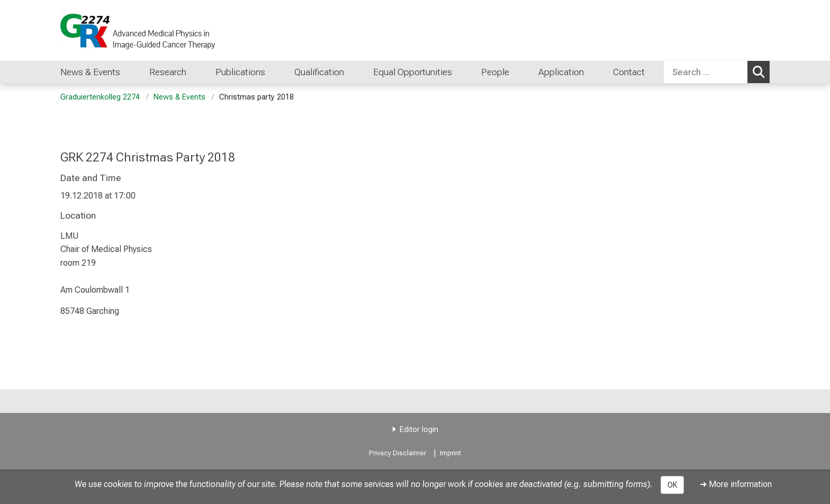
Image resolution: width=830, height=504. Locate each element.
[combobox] (717, 72)
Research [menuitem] (168, 72)
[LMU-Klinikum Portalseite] (124, 30)
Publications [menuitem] (240, 72)
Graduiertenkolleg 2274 (100, 97)
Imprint (450, 453)
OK (672, 485)
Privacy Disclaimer (398, 453)
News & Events (179, 97)
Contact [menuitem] (629, 72)
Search (761, 71)
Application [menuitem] (561, 72)
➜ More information (736, 484)
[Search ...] (706, 72)
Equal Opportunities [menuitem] (413, 72)
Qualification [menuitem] (319, 72)
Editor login (419, 430)
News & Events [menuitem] (90, 72)
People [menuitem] (495, 72)
